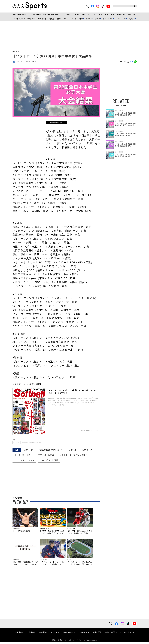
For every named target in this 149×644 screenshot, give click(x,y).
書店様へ (43, 635)
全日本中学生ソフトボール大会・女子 (39, 444)
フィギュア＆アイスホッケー (24, 19)
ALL (17, 452)
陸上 (84, 15)
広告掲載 (31, 635)
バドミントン (121, 19)
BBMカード (42, 19)
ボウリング (132, 15)
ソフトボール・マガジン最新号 (73, 458)
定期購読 (97, 635)
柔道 (112, 15)
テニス (98, 19)
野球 (81, 19)
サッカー (89, 19)
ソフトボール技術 (46, 458)
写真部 (52, 19)
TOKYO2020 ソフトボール (51, 452)
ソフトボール (36, 15)
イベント (55, 635)
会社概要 (19, 635)
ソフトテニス (108, 19)
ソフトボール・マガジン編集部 (28, 62)
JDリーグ (29, 452)
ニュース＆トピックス (24, 463)
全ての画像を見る (56, 123)
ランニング (92, 15)
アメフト (76, 15)
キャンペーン (69, 635)
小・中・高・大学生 (23, 458)
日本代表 (73, 452)
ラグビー (132, 19)
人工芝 (74, 19)
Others (66, 19)
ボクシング (121, 15)
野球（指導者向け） (21, 15)
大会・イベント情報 (49, 463)
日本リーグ (87, 452)
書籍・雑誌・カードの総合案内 (120, 635)
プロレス (67, 15)
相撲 (107, 15)
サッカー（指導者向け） (52, 15)
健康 (59, 19)
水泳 (101, 15)
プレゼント (84, 635)
